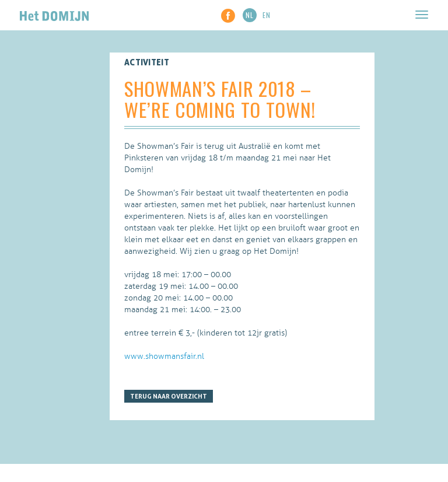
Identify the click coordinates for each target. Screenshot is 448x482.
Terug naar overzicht (169, 396)
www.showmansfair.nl (164, 356)
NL (250, 15)
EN (267, 15)
